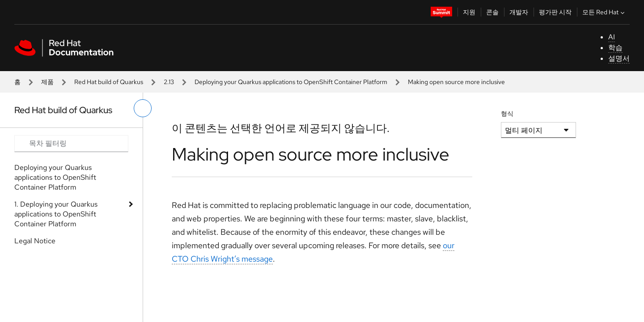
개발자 (519, 12)
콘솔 (492, 12)
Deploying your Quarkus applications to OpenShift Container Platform (291, 82)
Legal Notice (35, 241)
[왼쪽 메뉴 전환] (143, 108)
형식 (507, 114)
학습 (615, 48)
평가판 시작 (555, 12)
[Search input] (71, 144)
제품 (47, 82)
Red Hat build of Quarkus (109, 82)
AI (612, 37)
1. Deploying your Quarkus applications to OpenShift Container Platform (56, 214)
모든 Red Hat (604, 12)
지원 (469, 12)
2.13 (169, 82)
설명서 (619, 58)
